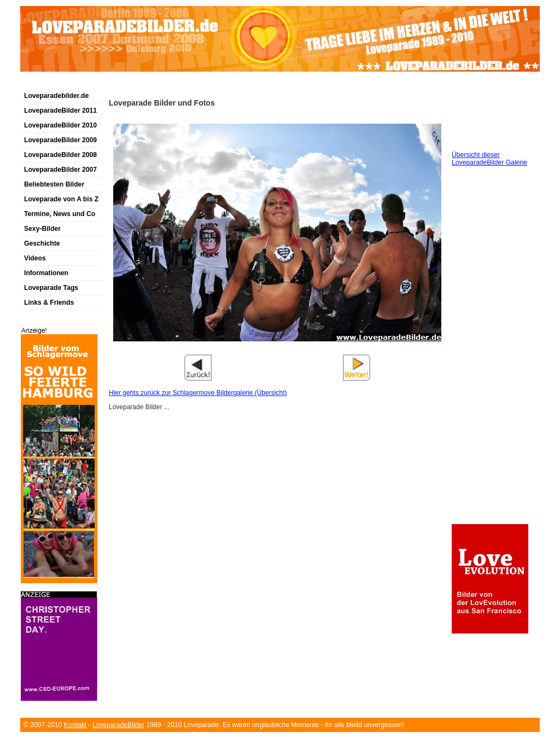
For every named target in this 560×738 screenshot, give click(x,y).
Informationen (46, 273)
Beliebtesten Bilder (54, 184)
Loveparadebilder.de (56, 96)
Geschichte (42, 243)
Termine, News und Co (60, 214)
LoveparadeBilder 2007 (60, 170)
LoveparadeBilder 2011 (60, 111)
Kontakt (75, 725)
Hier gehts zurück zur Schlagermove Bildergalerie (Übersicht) (198, 393)
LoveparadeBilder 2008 (60, 155)
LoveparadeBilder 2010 (60, 125)
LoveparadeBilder (118, 725)
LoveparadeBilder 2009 (60, 140)
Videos (35, 258)
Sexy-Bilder (42, 229)
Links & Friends (49, 303)
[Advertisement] (148, 84)
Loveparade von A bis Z (61, 199)
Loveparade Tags (51, 288)
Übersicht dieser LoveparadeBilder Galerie (489, 159)
